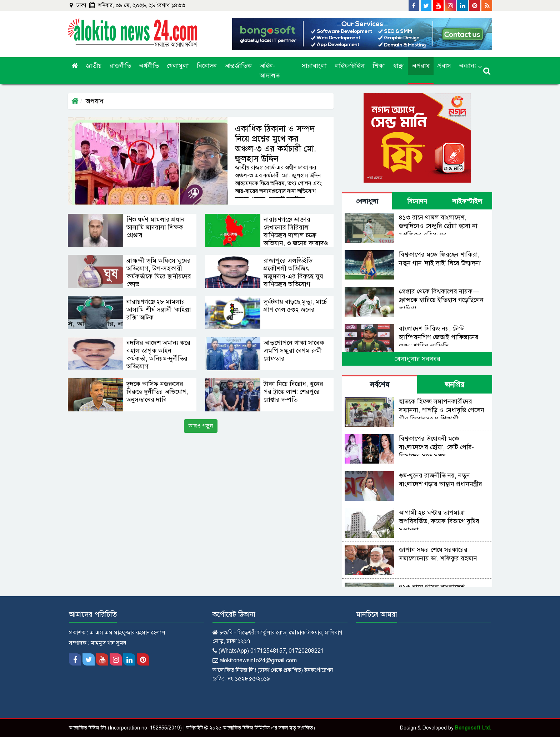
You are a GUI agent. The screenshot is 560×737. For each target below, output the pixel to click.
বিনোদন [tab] (417, 201)
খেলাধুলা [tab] (367, 201)
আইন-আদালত (270, 71)
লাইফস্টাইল (350, 66)
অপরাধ (421, 66)
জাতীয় (94, 66)
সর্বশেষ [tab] (380, 385)
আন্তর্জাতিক (238, 66)
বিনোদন (207, 66)
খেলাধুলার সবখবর (417, 359)
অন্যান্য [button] (467, 66)
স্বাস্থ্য (398, 66)
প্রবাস (444, 66)
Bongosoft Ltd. (473, 728)
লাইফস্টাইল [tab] (467, 201)
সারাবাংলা (314, 66)
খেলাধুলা (178, 66)
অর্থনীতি (149, 66)
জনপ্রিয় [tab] (455, 385)
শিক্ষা (379, 66)
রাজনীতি (120, 66)
